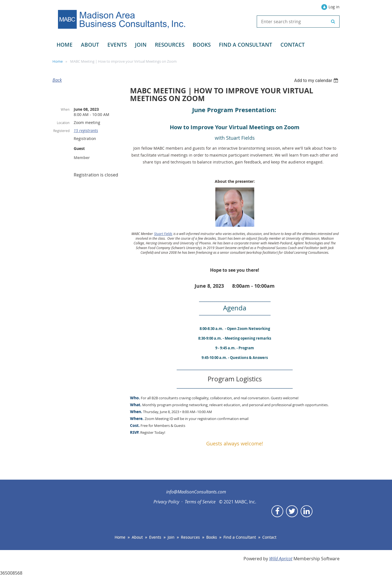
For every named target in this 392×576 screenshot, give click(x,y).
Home (58, 61)
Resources (190, 537)
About (137, 537)
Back (57, 80)
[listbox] (317, 80)
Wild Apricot (281, 559)
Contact (269, 537)
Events (155, 537)
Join (171, 537)
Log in (334, 7)
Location (63, 123)
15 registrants (86, 130)
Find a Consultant (240, 537)
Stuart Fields (163, 234)
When (65, 109)
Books (212, 537)
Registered (61, 131)
